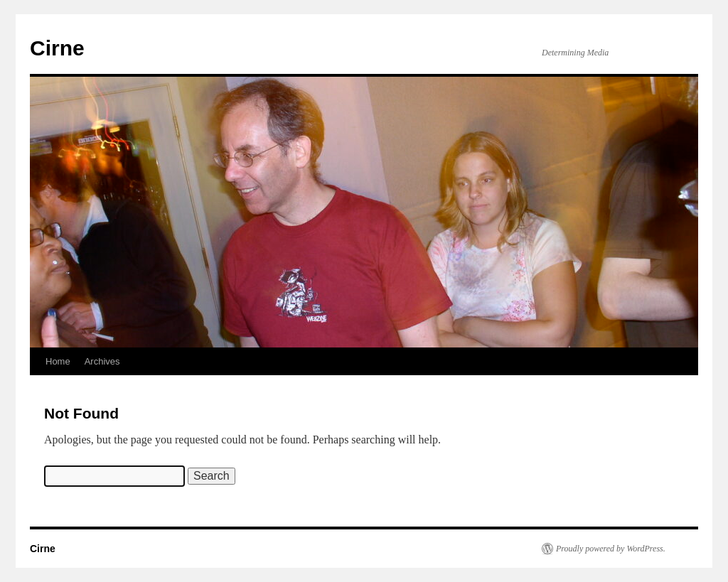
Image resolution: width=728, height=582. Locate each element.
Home (58, 361)
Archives (102, 361)
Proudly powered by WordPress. (611, 549)
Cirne (57, 48)
